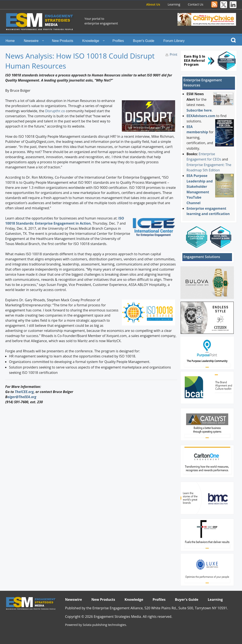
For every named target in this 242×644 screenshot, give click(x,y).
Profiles (118, 41)
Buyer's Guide (144, 41)
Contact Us (196, 4)
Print (173, 55)
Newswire (31, 41)
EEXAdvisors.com (201, 116)
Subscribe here (199, 110)
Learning (174, 4)
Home (10, 41)
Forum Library (174, 41)
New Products (63, 41)
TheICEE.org (24, 392)
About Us (153, 4)
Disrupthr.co (55, 111)
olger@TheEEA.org (22, 397)
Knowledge (91, 41)
